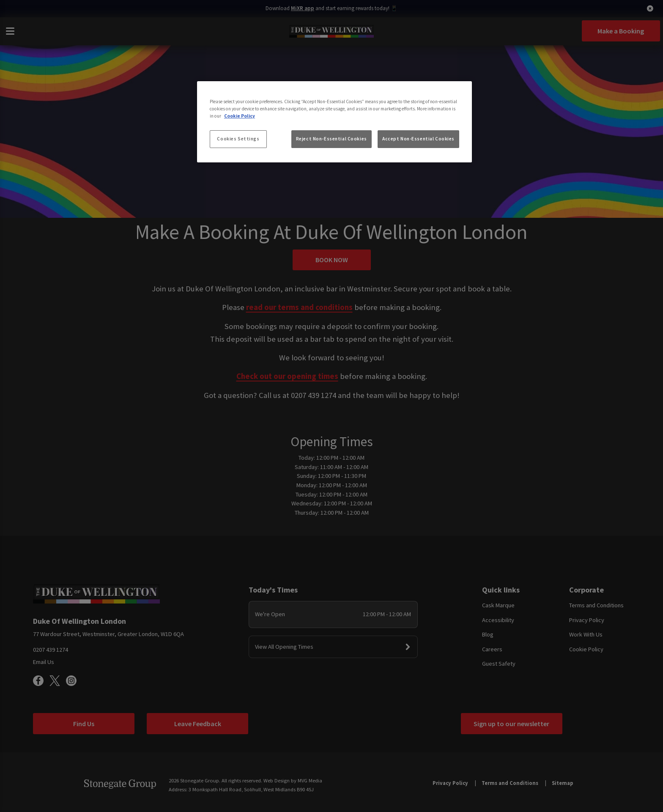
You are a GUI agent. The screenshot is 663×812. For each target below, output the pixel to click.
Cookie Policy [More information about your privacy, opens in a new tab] (240, 116)
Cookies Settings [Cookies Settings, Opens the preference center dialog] (238, 139)
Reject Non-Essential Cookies (331, 139)
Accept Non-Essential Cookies (418, 139)
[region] (334, 122)
